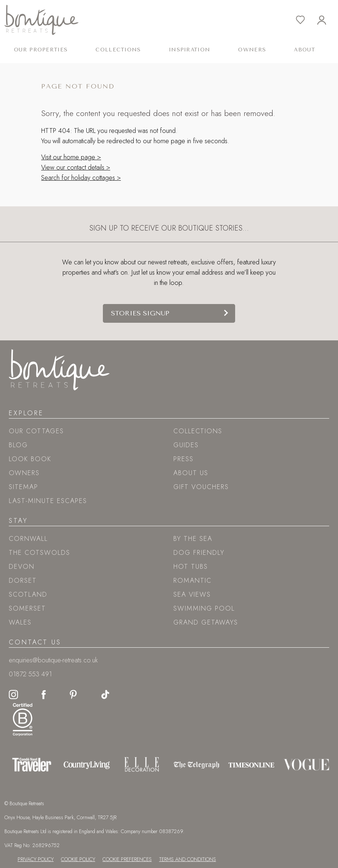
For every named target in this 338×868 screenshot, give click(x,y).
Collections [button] (118, 50)
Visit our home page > (71, 157)
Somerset (27, 608)
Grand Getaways (206, 622)
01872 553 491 (30, 674)
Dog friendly (199, 553)
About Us (191, 473)
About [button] (304, 50)
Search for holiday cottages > (81, 178)
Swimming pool (204, 608)
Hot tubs (191, 567)
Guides (186, 445)
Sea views (192, 594)
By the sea (193, 539)
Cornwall (28, 539)
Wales (20, 622)
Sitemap (24, 487)
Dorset (23, 581)
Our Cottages (36, 431)
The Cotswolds (39, 553)
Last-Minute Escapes (48, 501)
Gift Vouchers (201, 487)
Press (184, 459)
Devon (22, 567)
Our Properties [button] (41, 50)
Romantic (193, 581)
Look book (30, 459)
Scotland (28, 594)
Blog (18, 445)
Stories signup (140, 313)
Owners (252, 50)
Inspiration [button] (190, 50)
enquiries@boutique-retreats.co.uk (53, 660)
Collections (198, 431)
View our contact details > (76, 167)
